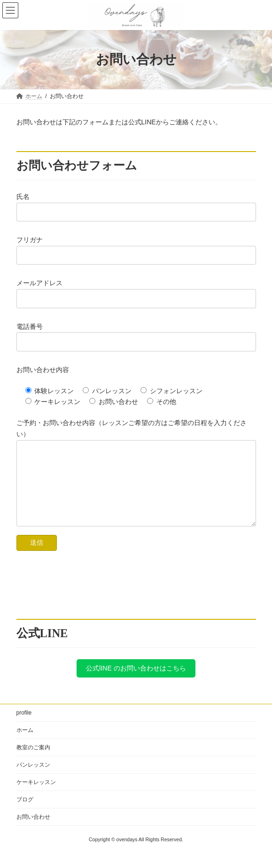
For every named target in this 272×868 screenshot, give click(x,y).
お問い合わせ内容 (43, 370)
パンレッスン (33, 779)
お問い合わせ (33, 831)
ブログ (25, 814)
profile (24, 727)
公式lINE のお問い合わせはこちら (136, 682)
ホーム (25, 744)
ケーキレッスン (36, 796)
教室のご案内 (33, 761)
